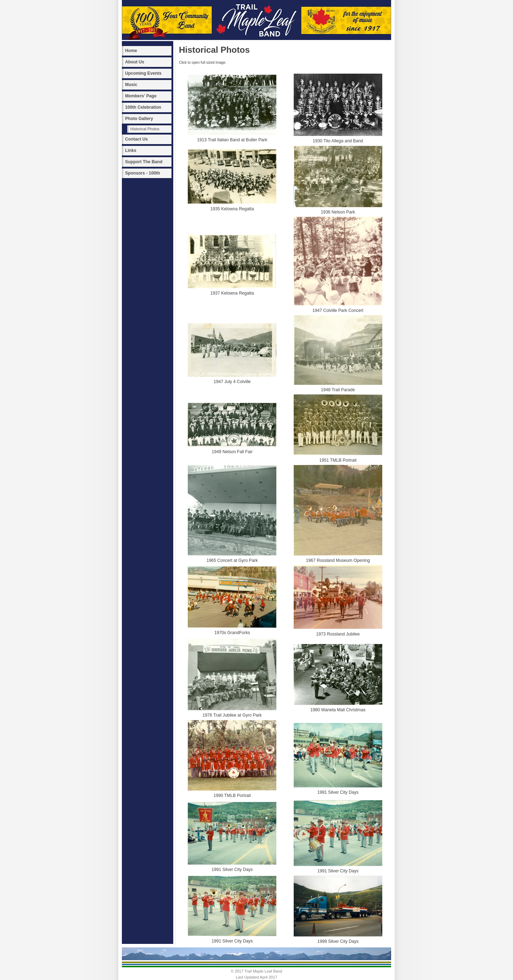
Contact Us (136, 139)
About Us (135, 62)
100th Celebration (143, 107)
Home (131, 51)
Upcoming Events (143, 73)
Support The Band (144, 162)
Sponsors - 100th (143, 173)
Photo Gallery (139, 119)
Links (131, 150)
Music (131, 85)
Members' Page (141, 96)
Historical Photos (145, 129)
